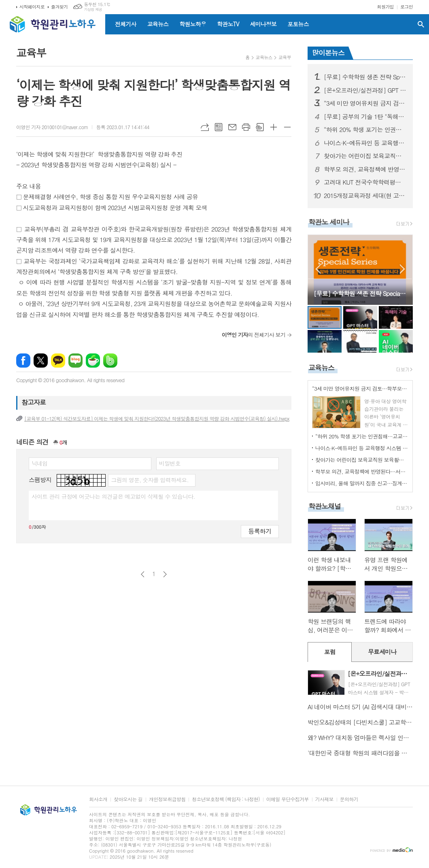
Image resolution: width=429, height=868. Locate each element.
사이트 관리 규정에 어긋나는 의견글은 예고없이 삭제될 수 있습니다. (113, 496)
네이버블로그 (75, 361)
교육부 (285, 57)
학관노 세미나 (329, 222)
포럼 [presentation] (330, 652)
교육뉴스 (158, 24)
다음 (165, 574)
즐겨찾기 (59, 7)
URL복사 (205, 127)
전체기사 (126, 24)
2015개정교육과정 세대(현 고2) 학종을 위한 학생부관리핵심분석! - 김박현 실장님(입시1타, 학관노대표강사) (365, 196)
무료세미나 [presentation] (382, 652)
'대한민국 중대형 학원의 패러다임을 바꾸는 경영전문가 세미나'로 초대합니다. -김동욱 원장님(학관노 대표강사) (360, 753)
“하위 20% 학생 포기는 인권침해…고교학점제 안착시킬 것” (365, 130)
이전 (143, 574)
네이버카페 (93, 361)
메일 (232, 127)
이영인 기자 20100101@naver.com (52, 127)
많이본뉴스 (328, 53)
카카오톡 (58, 361)
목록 (219, 127)
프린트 (246, 127)
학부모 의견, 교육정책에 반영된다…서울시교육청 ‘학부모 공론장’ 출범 (365, 169)
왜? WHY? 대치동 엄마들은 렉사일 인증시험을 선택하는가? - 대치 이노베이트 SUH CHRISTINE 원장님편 (360, 737)
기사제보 (324, 799)
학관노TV (228, 24)
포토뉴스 (298, 24)
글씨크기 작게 (287, 127)
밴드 (110, 361)
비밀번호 (170, 463)
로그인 (407, 7)
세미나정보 (263, 24)
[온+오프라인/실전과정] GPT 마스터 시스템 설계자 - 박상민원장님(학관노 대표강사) (365, 90)
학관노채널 (325, 506)
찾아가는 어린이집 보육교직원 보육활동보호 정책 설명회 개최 (365, 156)
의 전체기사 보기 (254, 335)
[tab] (330, 652)
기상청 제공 (93, 10)
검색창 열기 (421, 24)
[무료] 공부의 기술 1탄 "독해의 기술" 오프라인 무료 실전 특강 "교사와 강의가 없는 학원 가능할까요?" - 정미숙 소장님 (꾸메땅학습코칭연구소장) (365, 117)
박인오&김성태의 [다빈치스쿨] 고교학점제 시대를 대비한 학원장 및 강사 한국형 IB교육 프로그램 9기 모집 (360, 722)
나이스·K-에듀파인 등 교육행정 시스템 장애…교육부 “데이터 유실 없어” (365, 143)
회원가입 (385, 7)
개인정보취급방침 (167, 799)
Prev (318, 269)
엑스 (41, 361)
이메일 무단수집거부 (288, 799)
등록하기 (260, 531)
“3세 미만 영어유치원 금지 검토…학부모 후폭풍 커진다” (365, 103)
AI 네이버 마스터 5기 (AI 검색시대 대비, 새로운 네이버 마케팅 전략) (360, 707)
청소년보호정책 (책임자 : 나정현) (226, 799)
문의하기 (349, 799)
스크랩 (260, 127)
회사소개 (98, 799)
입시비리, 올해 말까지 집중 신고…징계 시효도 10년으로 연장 (362, 483)
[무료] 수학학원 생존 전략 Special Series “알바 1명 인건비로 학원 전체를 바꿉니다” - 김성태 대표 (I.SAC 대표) (365, 77)
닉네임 (39, 463)
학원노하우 (193, 24)
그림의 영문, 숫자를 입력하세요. (150, 480)
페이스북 (23, 361)
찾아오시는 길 (128, 799)
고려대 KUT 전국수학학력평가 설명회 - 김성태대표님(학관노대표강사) (365, 182)
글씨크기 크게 (274, 127)
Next (402, 269)
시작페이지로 (32, 7)
